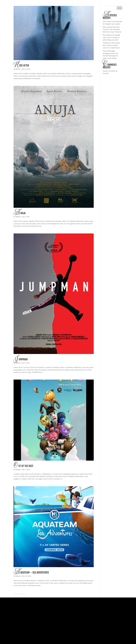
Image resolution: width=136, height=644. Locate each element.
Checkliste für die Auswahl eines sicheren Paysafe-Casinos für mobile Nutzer (111, 45)
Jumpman (21, 359)
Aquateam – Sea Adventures (31, 573)
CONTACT (130, 3)
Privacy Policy (29, 635)
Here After (21, 65)
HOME (104, 3)
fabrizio (18, 69)
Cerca (119, 8)
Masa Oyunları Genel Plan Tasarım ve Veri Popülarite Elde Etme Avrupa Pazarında (112, 29)
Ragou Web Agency (124, 635)
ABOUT (117, 3)
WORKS (110, 3)
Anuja (20, 213)
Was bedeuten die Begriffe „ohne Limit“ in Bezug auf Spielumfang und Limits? (111, 37)
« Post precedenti (19, 594)
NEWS (123, 3)
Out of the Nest (23, 466)
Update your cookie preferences (68, 641)
